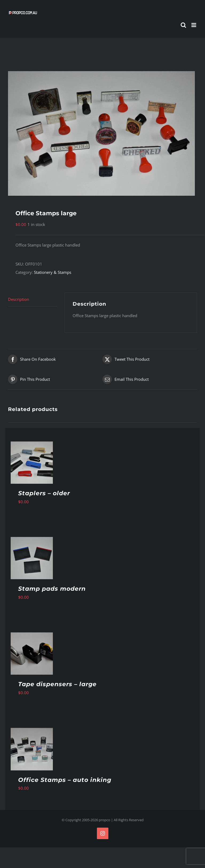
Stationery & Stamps (53, 272)
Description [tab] (19, 299)
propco (105, 820)
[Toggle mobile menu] (194, 25)
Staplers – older (44, 493)
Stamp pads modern (52, 589)
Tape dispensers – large (57, 684)
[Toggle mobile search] (183, 25)
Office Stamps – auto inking (65, 780)
